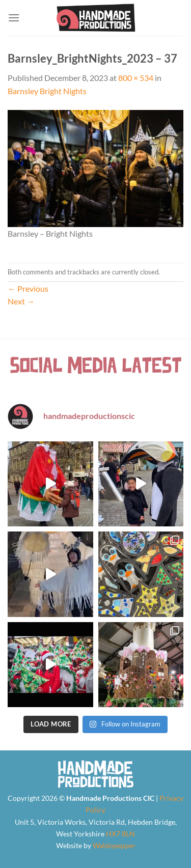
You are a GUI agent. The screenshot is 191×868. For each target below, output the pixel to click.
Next (21, 301)
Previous (28, 288)
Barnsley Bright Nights (47, 91)
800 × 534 (136, 78)
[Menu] (14, 18)
